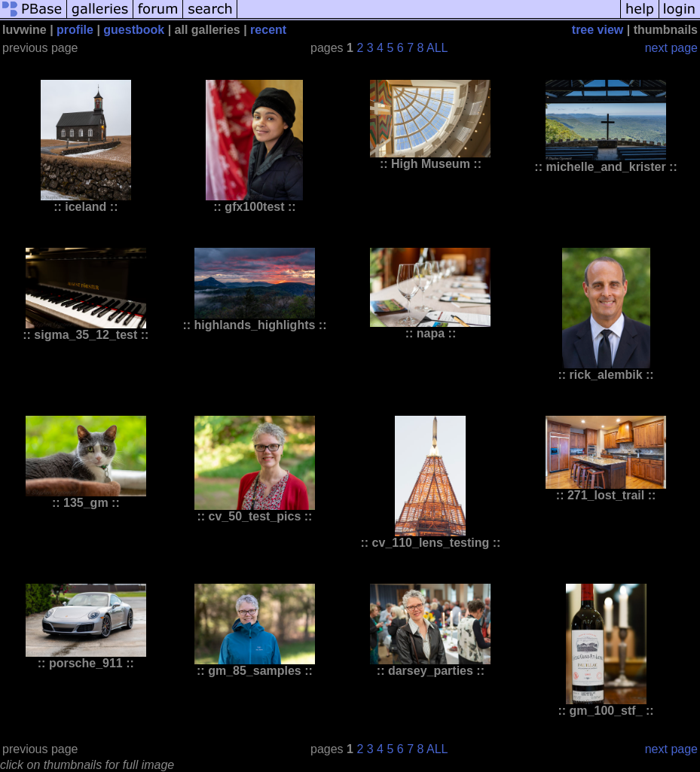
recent (268, 30)
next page (671, 48)
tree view (598, 30)
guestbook (134, 30)
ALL (437, 48)
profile (75, 30)
